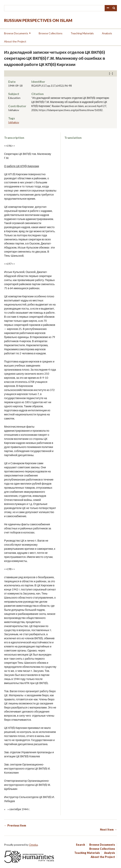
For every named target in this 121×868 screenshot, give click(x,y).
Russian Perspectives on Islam (38, 20)
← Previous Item (15, 825)
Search (114, 8)
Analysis (107, 33)
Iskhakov (14, 122)
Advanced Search (108, 8)
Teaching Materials (82, 33)
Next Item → (108, 830)
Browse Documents (16, 33)
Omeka (33, 845)
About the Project (15, 41)
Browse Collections (51, 33)
